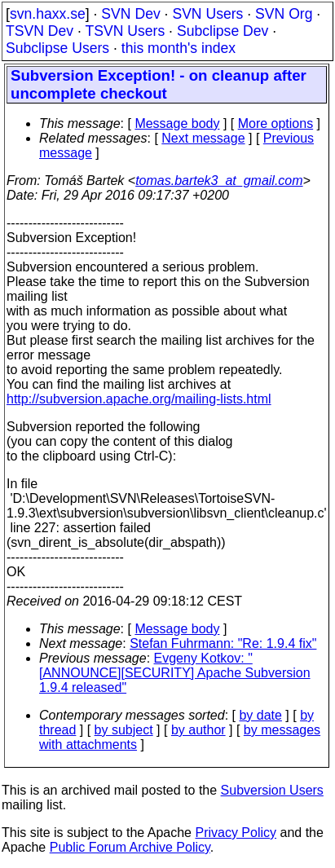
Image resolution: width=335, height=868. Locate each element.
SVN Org (284, 14)
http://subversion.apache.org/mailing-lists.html (139, 399)
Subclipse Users (57, 48)
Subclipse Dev (223, 31)
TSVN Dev (40, 31)
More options (276, 123)
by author (198, 730)
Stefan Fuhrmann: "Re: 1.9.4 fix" (223, 643)
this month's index (179, 48)
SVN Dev (130, 14)
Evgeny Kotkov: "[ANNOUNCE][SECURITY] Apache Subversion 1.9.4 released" (175, 673)
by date (260, 715)
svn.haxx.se (48, 14)
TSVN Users (125, 31)
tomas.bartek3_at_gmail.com (219, 181)
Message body (177, 123)
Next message (203, 138)
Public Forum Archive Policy (130, 847)
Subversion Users (272, 790)
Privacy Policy (236, 833)
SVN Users (207, 14)
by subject (124, 730)
